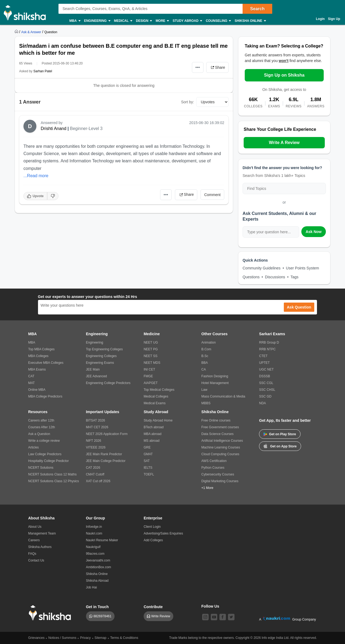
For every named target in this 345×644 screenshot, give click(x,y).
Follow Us (210, 606)
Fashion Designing (215, 376)
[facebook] (223, 617)
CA (204, 369)
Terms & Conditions (124, 638)
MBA (75, 21)
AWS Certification (214, 461)
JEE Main (93, 369)
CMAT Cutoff (95, 474)
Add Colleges (153, 540)
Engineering (97, 21)
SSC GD (265, 396)
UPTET (264, 363)
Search (257, 9)
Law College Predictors (45, 454)
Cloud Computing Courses (220, 454)
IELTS (148, 468)
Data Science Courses (217, 434)
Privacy (85, 638)
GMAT (148, 454)
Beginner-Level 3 (86, 129)
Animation (208, 342)
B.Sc (205, 356)
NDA (262, 403)
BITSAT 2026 (96, 420)
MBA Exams (37, 369)
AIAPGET (151, 383)
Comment (213, 195)
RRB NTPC (267, 349)
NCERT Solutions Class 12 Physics (54, 481)
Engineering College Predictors (108, 383)
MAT (32, 383)
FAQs (32, 554)
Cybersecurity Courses (218, 474)
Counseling (218, 21)
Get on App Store (280, 446)
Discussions (275, 277)
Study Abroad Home (158, 420)
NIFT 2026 (94, 441)
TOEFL (149, 474)
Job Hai (92, 587)
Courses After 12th (42, 427)
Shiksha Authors (40, 547)
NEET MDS (152, 363)
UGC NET (266, 369)
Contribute (153, 607)
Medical (123, 21)
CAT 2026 (93, 468)
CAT (31, 376)
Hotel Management (215, 383)
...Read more (36, 176)
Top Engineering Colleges (104, 349)
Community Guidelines (262, 268)
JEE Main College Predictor (106, 461)
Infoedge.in (94, 527)
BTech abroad (154, 427)
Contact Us (36, 560)
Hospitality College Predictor (49, 461)
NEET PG (151, 349)
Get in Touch (97, 607)
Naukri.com (94, 533)
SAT (147, 461)
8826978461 (103, 616)
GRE (147, 447)
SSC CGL (266, 383)
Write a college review (44, 441)
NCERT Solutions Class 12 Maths (53, 474)
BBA (205, 363)
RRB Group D (269, 342)
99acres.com (95, 554)
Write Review (161, 616)
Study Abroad (187, 21)
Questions (251, 277)
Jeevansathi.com (98, 560)
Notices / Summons (62, 638)
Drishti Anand (54, 129)
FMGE (148, 376)
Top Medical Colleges (159, 390)
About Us (35, 527)
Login (320, 19)
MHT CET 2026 (97, 427)
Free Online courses (216, 420)
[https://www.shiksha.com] (17, 32)
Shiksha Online (250, 21)
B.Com (206, 349)
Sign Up (334, 19)
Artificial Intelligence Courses (222, 441)
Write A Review (284, 143)
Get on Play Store (280, 434)
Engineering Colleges (101, 356)
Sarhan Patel (43, 71)
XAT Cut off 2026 (98, 481)
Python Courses (213, 468)
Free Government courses (220, 427)
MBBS (206, 403)
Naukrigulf (93, 547)
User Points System (303, 268)
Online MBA (37, 390)
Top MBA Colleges (42, 349)
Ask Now (314, 232)
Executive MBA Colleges (46, 363)
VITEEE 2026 (96, 447)
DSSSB (265, 376)
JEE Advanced (96, 376)
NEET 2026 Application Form (107, 434)
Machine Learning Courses (221, 447)
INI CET (149, 369)
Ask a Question (39, 434)
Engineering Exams (100, 363)
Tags (295, 277)
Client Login (152, 527)
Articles (34, 447)
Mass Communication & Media (223, 396)
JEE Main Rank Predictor (104, 454)
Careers (34, 540)
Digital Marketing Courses (220, 481)
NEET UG (151, 342)
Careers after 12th (41, 420)
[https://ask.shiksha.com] (32, 32)
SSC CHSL (267, 390)
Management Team (42, 533)
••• (198, 67)
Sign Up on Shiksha (284, 75)
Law (204, 390)
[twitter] (231, 617)
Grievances (37, 638)
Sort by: (188, 102)
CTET (263, 356)
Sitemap (101, 638)
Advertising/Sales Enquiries (163, 533)
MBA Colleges (38, 356)
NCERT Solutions (41, 468)
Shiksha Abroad (97, 581)
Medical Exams (155, 403)
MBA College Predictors (45, 396)
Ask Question (299, 307)
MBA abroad (153, 434)
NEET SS (151, 356)
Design (144, 21)
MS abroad (152, 441)
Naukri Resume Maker (102, 540)
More (162, 21)
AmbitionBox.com (99, 567)
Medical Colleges (156, 396)
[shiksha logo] (51, 613)
